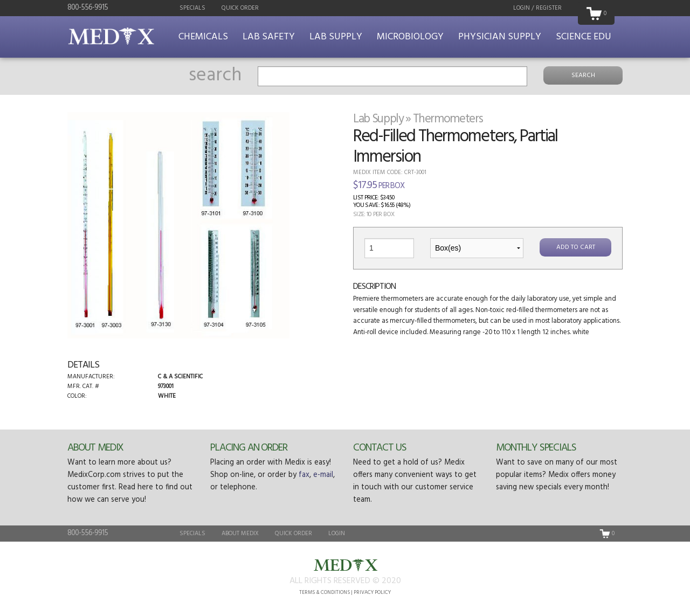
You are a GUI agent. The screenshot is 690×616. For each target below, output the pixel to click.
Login (337, 534)
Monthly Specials (536, 448)
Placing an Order (249, 448)
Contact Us (379, 448)
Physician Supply (500, 37)
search (215, 76)
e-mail (323, 475)
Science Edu (584, 37)
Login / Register (537, 8)
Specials (192, 8)
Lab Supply (336, 37)
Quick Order (240, 8)
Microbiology (410, 37)
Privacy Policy (372, 593)
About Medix (95, 448)
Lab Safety (269, 37)
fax (304, 475)
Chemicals (203, 37)
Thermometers (448, 119)
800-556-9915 (88, 8)
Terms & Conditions (325, 593)
